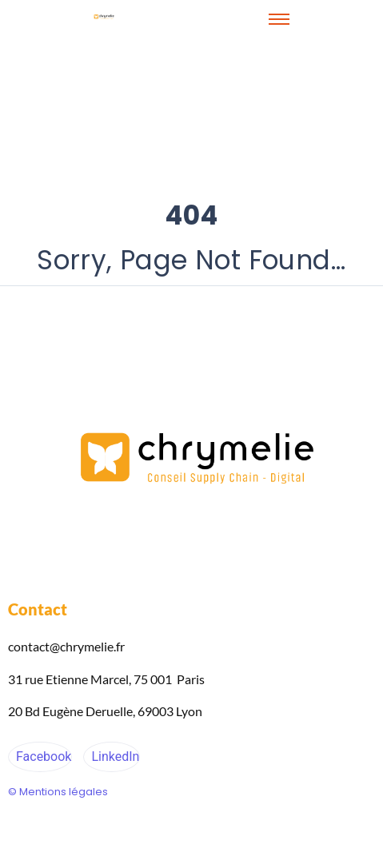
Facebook (42, 757)
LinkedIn (114, 757)
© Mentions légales (58, 792)
